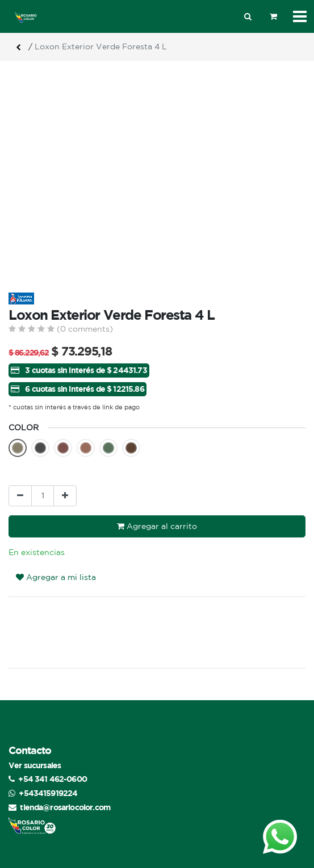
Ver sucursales (35, 744)
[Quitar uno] (20, 496)
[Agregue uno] (65, 496)
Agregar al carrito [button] (157, 526)
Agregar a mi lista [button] (56, 556)
